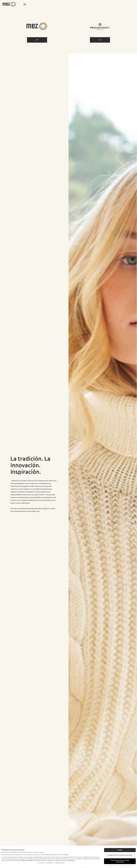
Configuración (71, 861)
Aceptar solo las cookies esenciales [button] (120, 856)
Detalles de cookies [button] (112, 866)
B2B (37, 40)
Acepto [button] (120, 851)
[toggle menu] (25, 4)
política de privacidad (27, 861)
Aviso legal (130, 866)
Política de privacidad (122, 866)
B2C (100, 40)
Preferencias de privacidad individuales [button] (120, 862)
